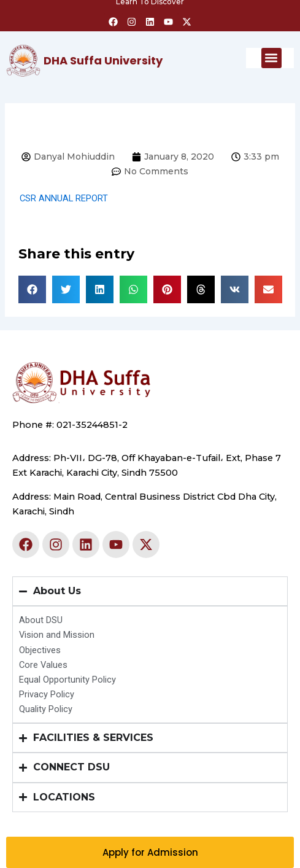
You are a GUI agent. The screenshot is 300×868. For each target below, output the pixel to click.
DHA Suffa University (103, 60)
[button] (271, 58)
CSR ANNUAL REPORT (64, 198)
